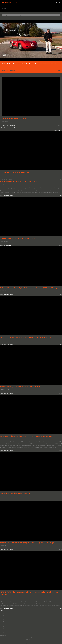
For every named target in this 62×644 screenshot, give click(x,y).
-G (3, 626)
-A (3, 613)
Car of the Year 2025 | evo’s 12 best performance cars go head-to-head (26, 337)
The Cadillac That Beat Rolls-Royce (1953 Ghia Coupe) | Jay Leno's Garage (27, 543)
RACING (4, 8)
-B (3, 615)
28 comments (8, 245)
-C (3, 617)
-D (3, 620)
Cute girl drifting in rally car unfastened (15, 172)
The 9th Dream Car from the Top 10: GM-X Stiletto (19, 181)
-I (3, 631)
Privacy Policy (28, 639)
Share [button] (3, 70)
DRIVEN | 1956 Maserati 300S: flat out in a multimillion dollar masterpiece (29, 64)
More (59, 70)
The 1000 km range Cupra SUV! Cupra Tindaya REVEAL (20, 387)
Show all (57, 15)
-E (3, 622)
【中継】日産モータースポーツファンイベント (17, 238)
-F (3, 624)
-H (3, 628)
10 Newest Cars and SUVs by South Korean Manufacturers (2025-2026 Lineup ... (29, 288)
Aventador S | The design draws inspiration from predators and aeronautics (28, 436)
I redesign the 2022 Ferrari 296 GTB (15, 118)
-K (3, 633)
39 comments (8, 500)
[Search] (56, 2)
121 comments (8, 179)
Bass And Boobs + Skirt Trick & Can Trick (15, 493)
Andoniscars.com (10, 2)
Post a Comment (10, 70)
